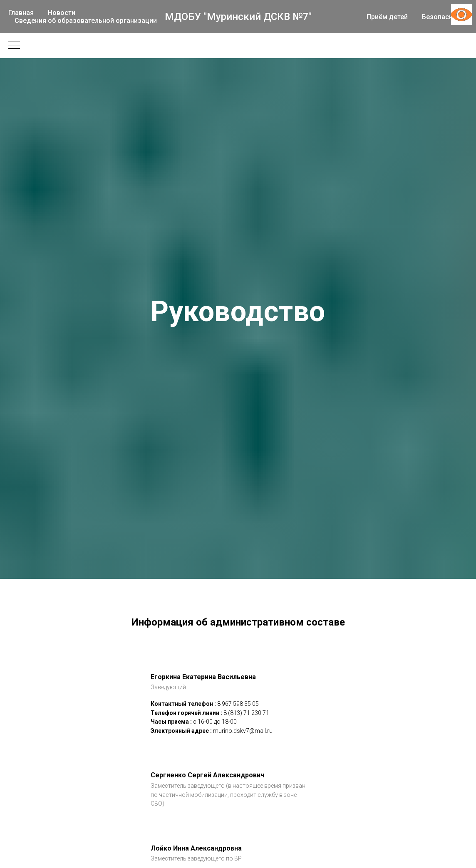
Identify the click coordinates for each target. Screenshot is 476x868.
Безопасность (445, 17)
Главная (21, 13)
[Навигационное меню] (14, 46)
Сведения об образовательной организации (86, 21)
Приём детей (387, 17)
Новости (62, 13)
